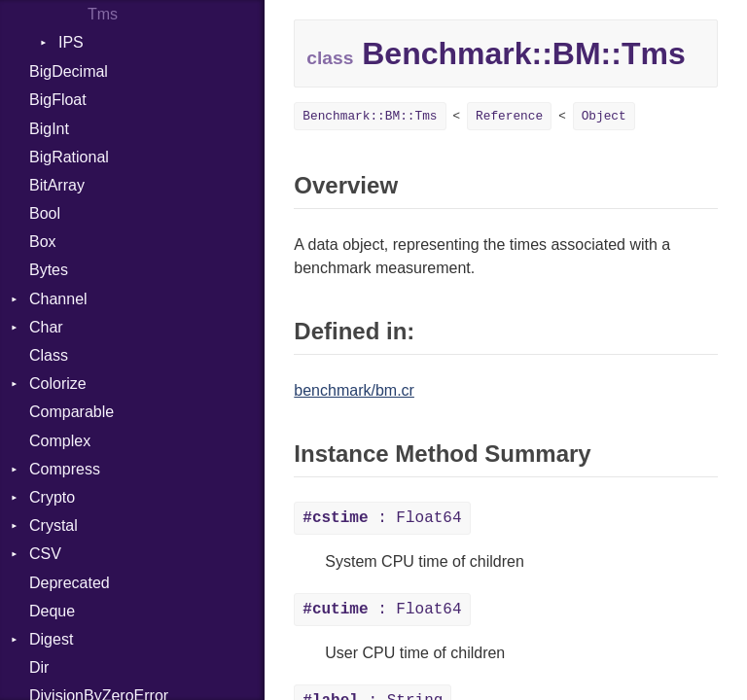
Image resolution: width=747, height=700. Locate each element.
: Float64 (382, 518)
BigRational (69, 157)
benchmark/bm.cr (354, 390)
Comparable (71, 412)
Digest (51, 639)
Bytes (49, 270)
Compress (65, 469)
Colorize (58, 384)
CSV (45, 554)
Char (46, 327)
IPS (71, 42)
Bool (45, 213)
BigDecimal (69, 71)
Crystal (53, 525)
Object (604, 116)
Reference (509, 116)
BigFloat (58, 100)
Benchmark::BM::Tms (370, 116)
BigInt (49, 129)
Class (49, 355)
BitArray (57, 185)
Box (43, 242)
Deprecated (70, 583)
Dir (39, 667)
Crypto (52, 497)
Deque (52, 611)
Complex (60, 441)
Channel (58, 299)
